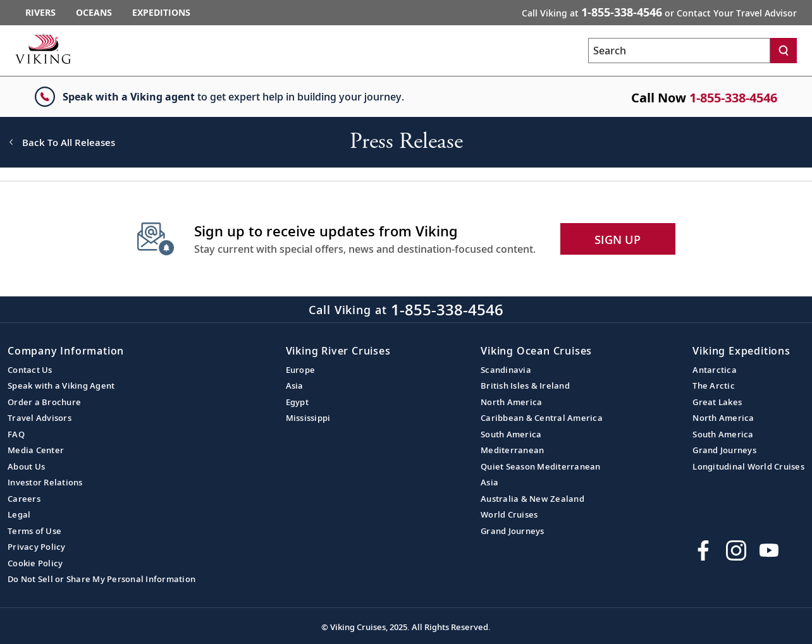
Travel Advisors (40, 418)
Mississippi (308, 418)
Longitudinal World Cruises (748, 466)
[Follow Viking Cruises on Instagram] (736, 550)
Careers (24, 499)
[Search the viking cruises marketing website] (679, 51)
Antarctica (715, 370)
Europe (301, 370)
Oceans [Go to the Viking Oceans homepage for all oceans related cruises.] (94, 12)
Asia (295, 386)
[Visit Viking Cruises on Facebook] (703, 550)
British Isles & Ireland (525, 386)
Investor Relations (45, 482)
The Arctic (714, 386)
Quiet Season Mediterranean (541, 466)
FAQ (16, 434)
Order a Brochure (44, 402)
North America (511, 402)
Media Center (36, 450)
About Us (26, 466)
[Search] (784, 51)
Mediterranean (512, 450)
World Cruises (509, 514)
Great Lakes (717, 402)
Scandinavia (506, 370)
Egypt (297, 402)
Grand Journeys (513, 531)
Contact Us (30, 370)
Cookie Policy (35, 563)
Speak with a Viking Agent (61, 386)
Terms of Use (34, 531)
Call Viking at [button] (659, 12)
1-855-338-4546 (733, 98)
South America (511, 434)
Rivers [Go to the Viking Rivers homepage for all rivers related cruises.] (40, 12)
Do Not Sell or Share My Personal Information (101, 579)
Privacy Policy (37, 547)
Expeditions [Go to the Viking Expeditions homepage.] (161, 12)
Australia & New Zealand (532, 499)
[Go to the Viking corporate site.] (43, 49)
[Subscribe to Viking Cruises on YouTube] (769, 550)
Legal (19, 514)
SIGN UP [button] (618, 240)
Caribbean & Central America (542, 418)
